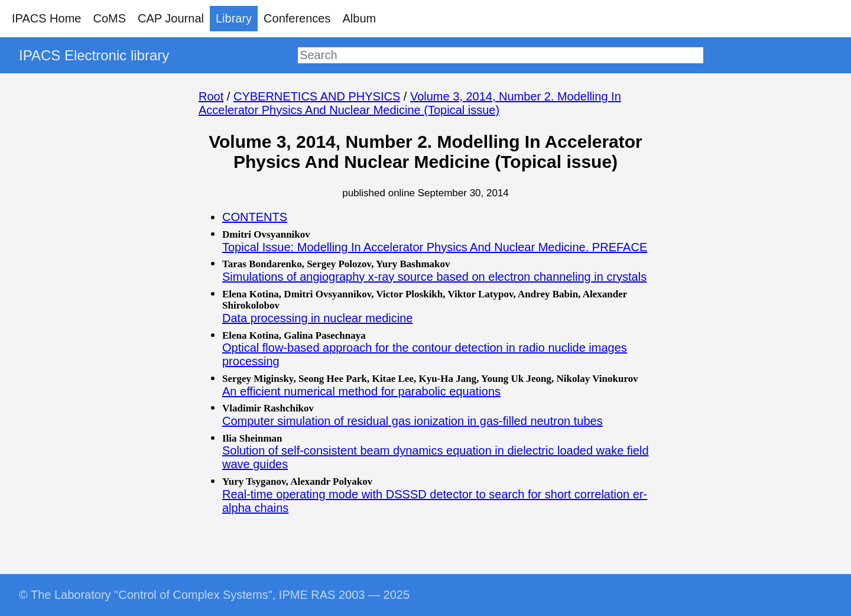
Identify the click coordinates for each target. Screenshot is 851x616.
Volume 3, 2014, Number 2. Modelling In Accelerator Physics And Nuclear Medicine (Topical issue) (410, 103)
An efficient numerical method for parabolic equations (361, 391)
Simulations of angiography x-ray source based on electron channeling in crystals (434, 277)
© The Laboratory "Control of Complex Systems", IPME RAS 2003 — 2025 (214, 595)
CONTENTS (255, 217)
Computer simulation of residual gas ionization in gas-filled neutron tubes (412, 421)
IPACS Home (46, 18)
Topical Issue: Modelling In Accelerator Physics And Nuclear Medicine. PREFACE (435, 247)
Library (234, 18)
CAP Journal (171, 18)
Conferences (297, 18)
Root (211, 96)
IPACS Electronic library (94, 55)
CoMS (109, 18)
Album (360, 18)
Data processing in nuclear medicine (317, 318)
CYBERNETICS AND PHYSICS (317, 96)
